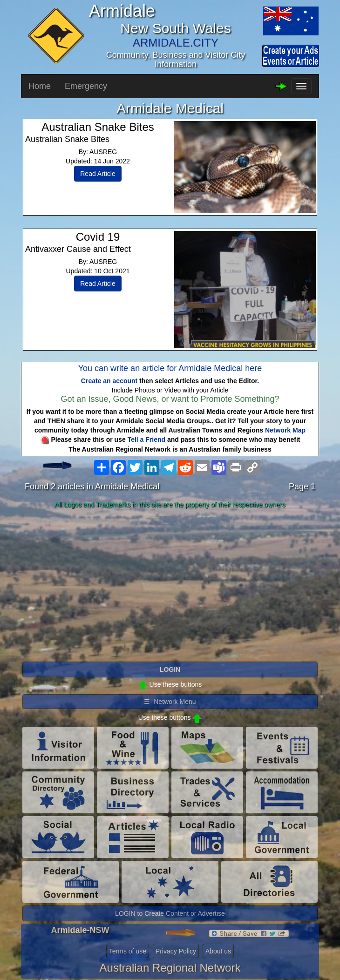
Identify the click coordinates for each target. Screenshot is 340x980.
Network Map (285, 430)
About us (218, 951)
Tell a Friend (146, 439)
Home (40, 86)
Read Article (98, 174)
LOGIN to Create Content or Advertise (170, 913)
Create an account (109, 381)
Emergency (86, 86)
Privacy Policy (176, 951)
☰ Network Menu (170, 702)
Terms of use (128, 951)
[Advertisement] (170, 586)
